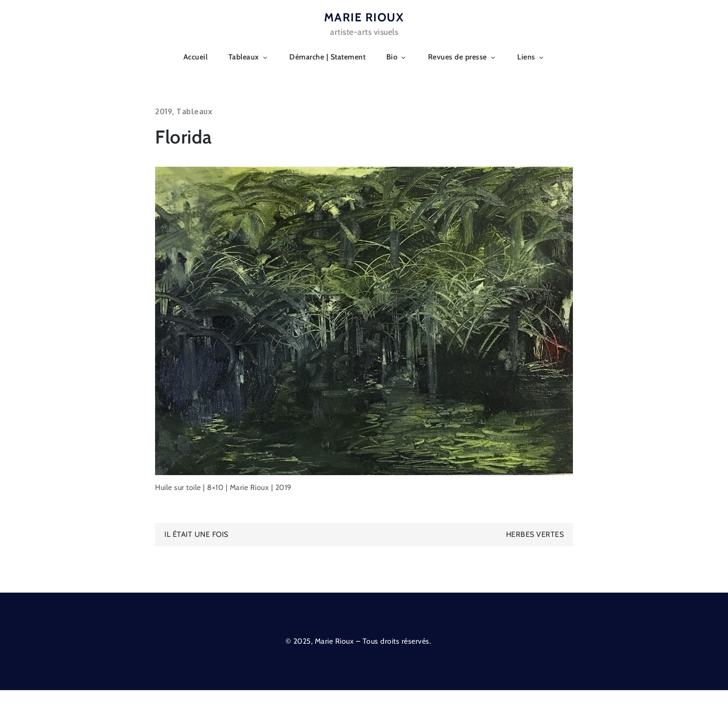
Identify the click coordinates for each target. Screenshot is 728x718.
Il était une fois (196, 534)
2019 (164, 111)
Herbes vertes (535, 534)
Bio (397, 57)
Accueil (196, 57)
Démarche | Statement (327, 57)
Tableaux (249, 57)
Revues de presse (462, 57)
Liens (531, 57)
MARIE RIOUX (364, 17)
